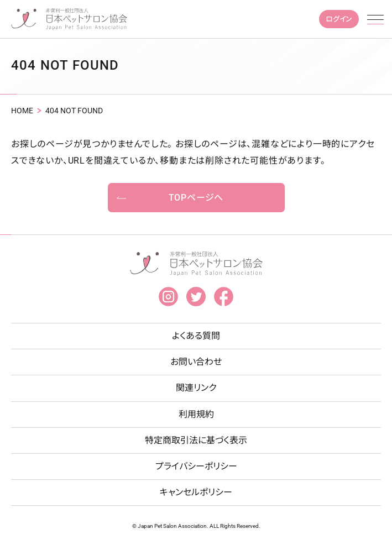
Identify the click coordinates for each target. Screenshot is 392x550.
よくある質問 (196, 336)
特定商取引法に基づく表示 (196, 440)
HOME (22, 111)
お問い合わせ (196, 362)
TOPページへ (196, 198)
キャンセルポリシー (196, 492)
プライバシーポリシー (196, 466)
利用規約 (196, 414)
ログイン (339, 19)
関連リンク (196, 388)
